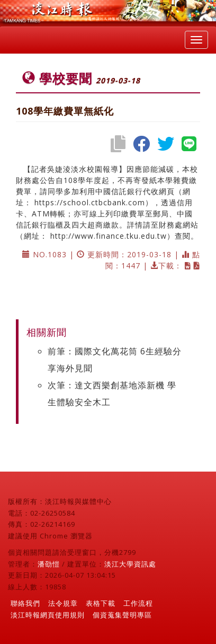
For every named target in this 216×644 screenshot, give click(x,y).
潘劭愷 (49, 564)
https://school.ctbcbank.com (90, 202)
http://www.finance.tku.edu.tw (109, 236)
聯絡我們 (25, 603)
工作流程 (138, 603)
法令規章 (63, 603)
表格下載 (101, 603)
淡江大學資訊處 (130, 564)
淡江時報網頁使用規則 (48, 615)
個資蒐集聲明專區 (122, 615)
